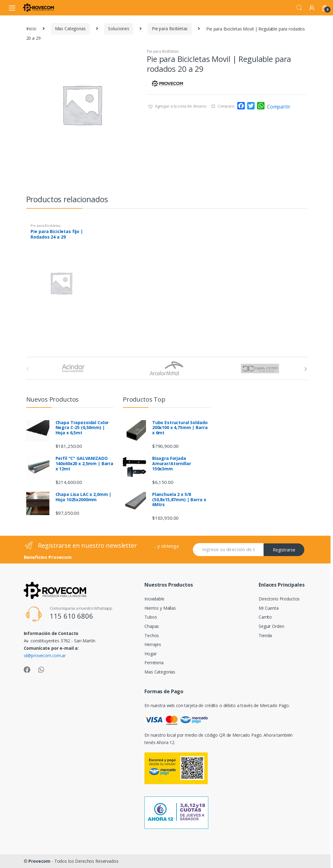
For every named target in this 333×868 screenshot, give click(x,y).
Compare (226, 106)
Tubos (151, 617)
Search (299, 8)
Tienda (265, 635)
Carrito (265, 617)
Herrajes (153, 644)
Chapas (152, 626)
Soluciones (119, 29)
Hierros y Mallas (160, 608)
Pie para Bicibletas (170, 29)
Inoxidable (154, 599)
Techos (152, 635)
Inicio (31, 29)
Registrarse (284, 550)
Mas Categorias (70, 29)
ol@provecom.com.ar (45, 655)
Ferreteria (154, 663)
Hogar (150, 654)
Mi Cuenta (269, 608)
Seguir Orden (271, 626)
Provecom (39, 861)
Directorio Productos (279, 599)
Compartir (279, 107)
